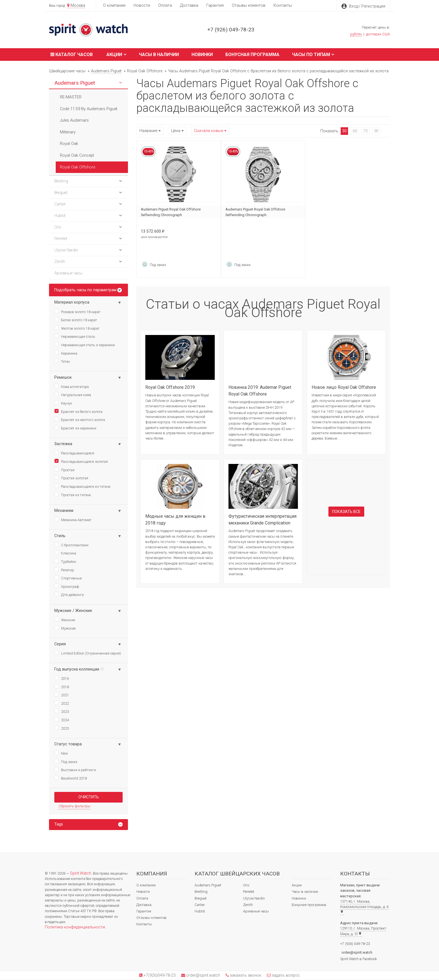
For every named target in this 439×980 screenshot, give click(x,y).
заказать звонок (245, 975)
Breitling (201, 892)
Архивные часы (256, 911)
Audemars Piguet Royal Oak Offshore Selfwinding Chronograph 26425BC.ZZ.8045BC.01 (255, 215)
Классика (65, 553)
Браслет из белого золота (78, 411)
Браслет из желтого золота (80, 419)
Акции (116, 55)
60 (355, 131)
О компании (114, 5)
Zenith (248, 905)
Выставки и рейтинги (75, 769)
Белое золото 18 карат (76, 320)
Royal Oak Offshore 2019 (170, 387)
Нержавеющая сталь (75, 336)
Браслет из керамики (75, 428)
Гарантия (215, 5)
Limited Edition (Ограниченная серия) (88, 653)
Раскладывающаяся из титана (82, 486)
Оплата (165, 5)
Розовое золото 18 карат (77, 311)
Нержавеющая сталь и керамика (85, 345)
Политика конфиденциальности (75, 927)
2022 (62, 703)
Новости (142, 5)
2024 (62, 720)
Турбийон (65, 561)
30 (344, 131)
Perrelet (249, 892)
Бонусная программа (252, 55)
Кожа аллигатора (72, 386)
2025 (62, 728)
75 (366, 131)
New (61, 753)
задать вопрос (285, 975)
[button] (120, 83)
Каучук (63, 403)
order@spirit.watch (357, 952)
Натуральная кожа (73, 394)
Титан (62, 361)
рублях (356, 34)
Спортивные (68, 578)
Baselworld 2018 (71, 778)
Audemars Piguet (208, 885)
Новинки (202, 55)
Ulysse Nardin (254, 898)
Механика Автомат (73, 519)
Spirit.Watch (81, 873)
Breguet (201, 898)
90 (376, 131)
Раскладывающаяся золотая (81, 461)
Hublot (200, 911)
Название (148, 131)
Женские (65, 620)
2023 (62, 711)
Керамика (66, 353)
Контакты (283, 5)
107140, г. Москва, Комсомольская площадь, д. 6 (364, 906)
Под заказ (66, 761)
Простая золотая (71, 478)
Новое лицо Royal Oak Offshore (344, 387)
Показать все (346, 512)
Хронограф (67, 586)
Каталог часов (71, 55)
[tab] (88, 825)
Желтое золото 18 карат (77, 328)
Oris (246, 885)
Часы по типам (313, 55)
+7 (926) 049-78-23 (231, 30)
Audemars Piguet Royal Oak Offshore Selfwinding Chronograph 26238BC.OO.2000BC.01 (171, 215)
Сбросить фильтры (74, 806)
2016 (62, 678)
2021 (62, 695)
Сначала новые (209, 131)
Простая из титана (73, 494)
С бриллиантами (71, 545)
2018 (62, 687)
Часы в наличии (159, 55)
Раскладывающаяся (74, 453)
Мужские (65, 628)
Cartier (200, 905)
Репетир (64, 570)
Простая (64, 470)
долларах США (378, 34)
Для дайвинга (69, 594)
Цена (176, 131)
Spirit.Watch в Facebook (359, 959)
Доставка (189, 5)
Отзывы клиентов (249, 5)
